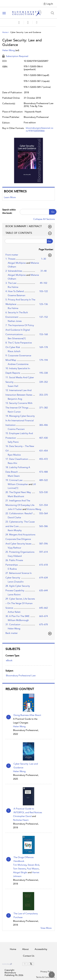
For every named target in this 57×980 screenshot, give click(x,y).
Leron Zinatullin (16, 582)
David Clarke (14, 517)
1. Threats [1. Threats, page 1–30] (10, 259)
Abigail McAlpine (17, 263)
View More (46, 928)
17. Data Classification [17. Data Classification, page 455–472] (17, 459)
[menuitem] (25, 964)
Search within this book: (9, 211)
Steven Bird (33, 865)
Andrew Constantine (18, 364)
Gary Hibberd (15, 556)
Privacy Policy (47, 972)
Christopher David (22, 816)
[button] (28, 22)
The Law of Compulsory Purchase (26, 915)
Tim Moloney (20, 865)
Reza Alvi (12, 463)
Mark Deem (14, 476)
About (25, 949)
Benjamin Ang (15, 399)
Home (5, 32)
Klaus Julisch (14, 351)
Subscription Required (15, 56)
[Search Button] (52, 13)
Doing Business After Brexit (27, 715)
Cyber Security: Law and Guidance (26, 766)
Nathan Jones (15, 321)
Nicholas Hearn (21, 820)
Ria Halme (13, 287)
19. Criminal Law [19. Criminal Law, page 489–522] (14, 480)
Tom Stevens (19, 869)
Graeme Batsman (16, 295)
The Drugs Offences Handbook (24, 859)
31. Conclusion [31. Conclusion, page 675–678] (13, 624)
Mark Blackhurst (16, 496)
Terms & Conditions (45, 977)
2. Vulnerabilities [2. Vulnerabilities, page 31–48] (14, 271)
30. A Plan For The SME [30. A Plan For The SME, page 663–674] (17, 616)
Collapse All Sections (44, 219)
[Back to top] (52, 975)
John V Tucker (15, 509)
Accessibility (41, 949)
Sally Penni (13, 442)
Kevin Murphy (15, 530)
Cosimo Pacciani (16, 429)
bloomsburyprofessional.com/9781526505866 (40, 129)
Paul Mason (33, 869)
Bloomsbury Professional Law (21, 676)
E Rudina (12, 569)
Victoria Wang (34, 509)
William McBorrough (18, 620)
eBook (9, 660)
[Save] (19, 23)
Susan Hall (13, 386)
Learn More (10, 197)
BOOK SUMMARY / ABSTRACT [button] (28, 226)
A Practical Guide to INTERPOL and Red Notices (28, 811)
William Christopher (18, 484)
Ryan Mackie (14, 455)
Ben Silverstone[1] (17, 338)
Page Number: (46, 249)
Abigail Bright (20, 872)
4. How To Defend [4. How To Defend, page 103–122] (15, 291)
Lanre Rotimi (14, 595)
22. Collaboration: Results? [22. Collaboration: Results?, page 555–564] (19, 513)
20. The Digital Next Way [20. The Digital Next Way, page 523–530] (18, 492)
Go (53, 212)
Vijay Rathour (14, 548)
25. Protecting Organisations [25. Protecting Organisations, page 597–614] (20, 552)
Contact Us (29, 956)
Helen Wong (19, 726)
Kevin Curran (14, 412)
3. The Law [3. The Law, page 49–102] (11, 283)
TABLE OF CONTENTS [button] (28, 233)
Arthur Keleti (14, 612)
